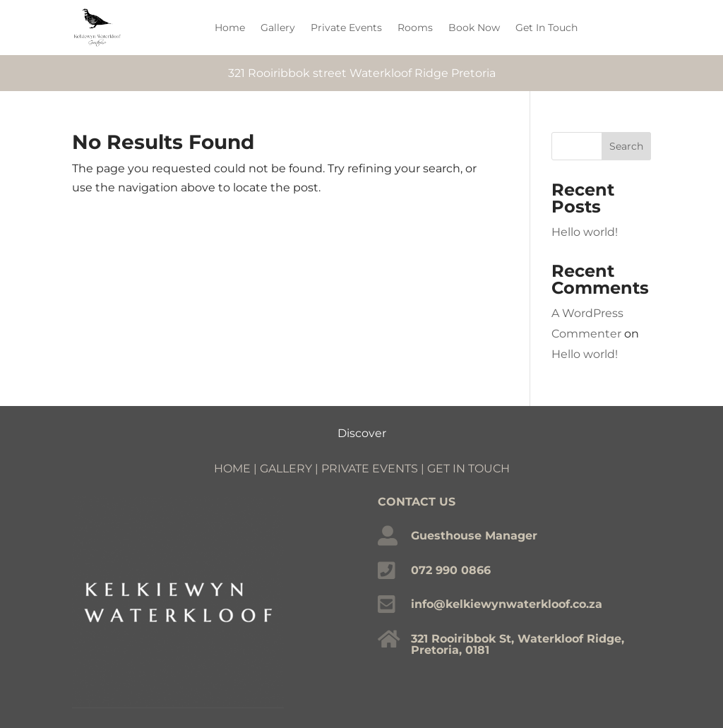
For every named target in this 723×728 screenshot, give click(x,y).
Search (626, 146)
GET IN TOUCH (468, 469)
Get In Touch (546, 28)
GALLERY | (291, 469)
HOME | (237, 469)
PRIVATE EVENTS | (374, 469)
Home (230, 28)
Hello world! (585, 232)
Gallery (278, 28)
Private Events (346, 28)
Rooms (415, 28)
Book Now (474, 28)
